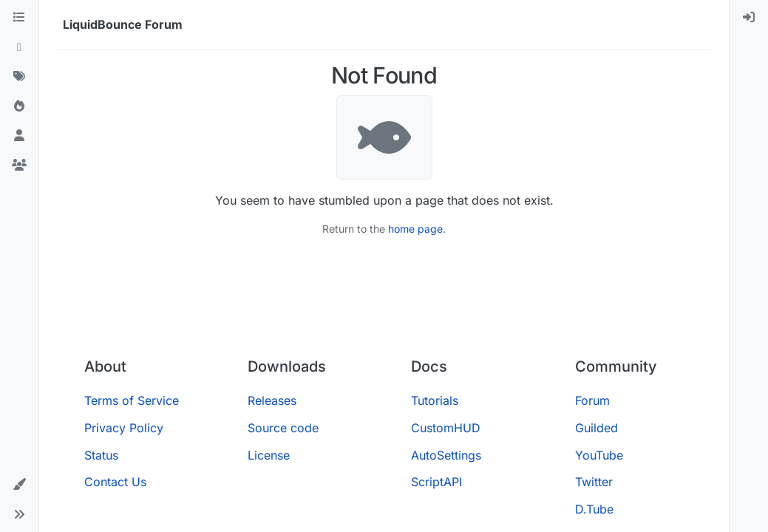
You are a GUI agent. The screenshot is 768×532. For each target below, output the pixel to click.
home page (415, 229)
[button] (19, 485)
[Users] (19, 136)
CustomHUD (446, 428)
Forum (592, 400)
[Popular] (19, 106)
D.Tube (594, 509)
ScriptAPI (436, 482)
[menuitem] (749, 18)
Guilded (597, 428)
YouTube (599, 455)
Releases (272, 400)
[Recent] (19, 47)
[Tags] (19, 77)
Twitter (594, 482)
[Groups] (19, 166)
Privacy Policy (124, 428)
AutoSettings (446, 455)
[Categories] (19, 18)
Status (101, 455)
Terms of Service (132, 400)
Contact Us (115, 482)
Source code (283, 428)
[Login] (749, 18)
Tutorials (435, 400)
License (269, 455)
